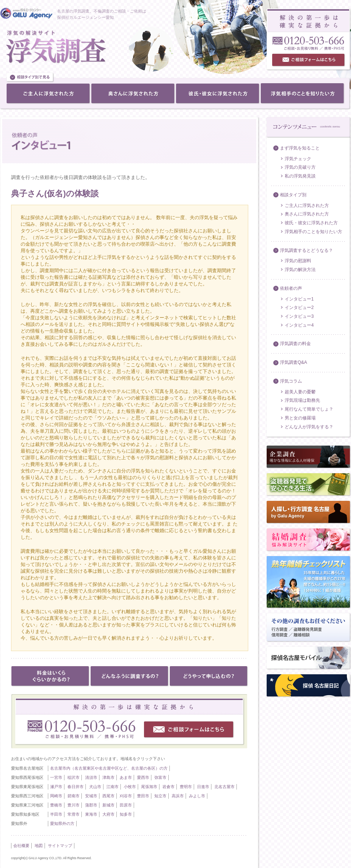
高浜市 (178, 796)
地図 (39, 846)
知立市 (160, 796)
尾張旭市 (149, 787)
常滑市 (73, 814)
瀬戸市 (56, 787)
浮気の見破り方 (300, 167)
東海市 (91, 814)
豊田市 (143, 796)
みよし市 (197, 796)
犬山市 (95, 787)
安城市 (91, 796)
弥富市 (160, 777)
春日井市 (76, 787)
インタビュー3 (299, 316)
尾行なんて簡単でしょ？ (309, 409)
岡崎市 (56, 796)
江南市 (113, 787)
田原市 (126, 805)
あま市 (126, 777)
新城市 (108, 805)
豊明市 (186, 787)
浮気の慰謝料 (298, 261)
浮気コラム (291, 381)
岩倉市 (169, 787)
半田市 (56, 814)
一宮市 (56, 777)
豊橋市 (56, 805)
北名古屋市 (224, 787)
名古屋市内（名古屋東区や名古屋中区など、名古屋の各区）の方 (109, 768)
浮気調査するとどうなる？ (306, 250)
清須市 (91, 777)
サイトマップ (60, 846)
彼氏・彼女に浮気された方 (311, 223)
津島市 (108, 777)
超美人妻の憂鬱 (300, 392)
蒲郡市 (91, 805)
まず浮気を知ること (300, 148)
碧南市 (73, 796)
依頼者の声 (291, 288)
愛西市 (143, 777)
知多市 (126, 814)
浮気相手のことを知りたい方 (313, 232)
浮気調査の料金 (295, 344)
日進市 (203, 787)
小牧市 (130, 787)
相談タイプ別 (293, 195)
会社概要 (21, 846)
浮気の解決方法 (300, 270)
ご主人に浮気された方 (307, 205)
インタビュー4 (299, 325)
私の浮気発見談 (300, 176)
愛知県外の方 (62, 823)
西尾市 (108, 796)
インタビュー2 (299, 308)
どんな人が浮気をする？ (309, 427)
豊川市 (73, 805)
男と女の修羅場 (300, 418)
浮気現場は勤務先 (302, 400)
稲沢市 (73, 777)
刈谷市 (126, 796)
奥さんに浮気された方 (307, 214)
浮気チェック (298, 159)
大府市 (108, 814)
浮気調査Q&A (294, 362)
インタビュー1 (299, 299)
